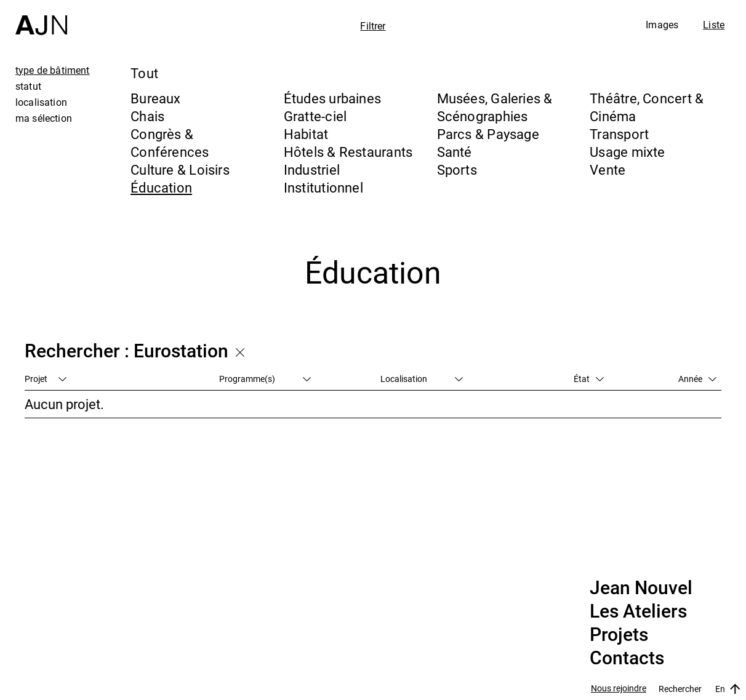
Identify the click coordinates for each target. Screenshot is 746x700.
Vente (608, 169)
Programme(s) (265, 379)
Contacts (627, 658)
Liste (714, 25)
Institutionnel (323, 187)
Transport (619, 134)
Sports (457, 169)
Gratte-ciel (315, 116)
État (589, 379)
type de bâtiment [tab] (53, 70)
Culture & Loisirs (180, 169)
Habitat (306, 134)
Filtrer (373, 26)
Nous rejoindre (619, 689)
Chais (147, 116)
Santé (455, 152)
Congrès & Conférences (170, 143)
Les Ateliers (638, 611)
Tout (144, 73)
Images (662, 25)
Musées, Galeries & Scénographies (495, 107)
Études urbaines (332, 98)
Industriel (312, 169)
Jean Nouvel (641, 588)
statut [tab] (28, 86)
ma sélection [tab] (44, 118)
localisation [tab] (41, 102)
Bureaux (156, 98)
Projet (46, 379)
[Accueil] (41, 18)
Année (697, 379)
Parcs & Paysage (488, 134)
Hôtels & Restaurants (348, 152)
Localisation (422, 379)
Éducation (161, 187)
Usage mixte (627, 152)
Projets (619, 635)
